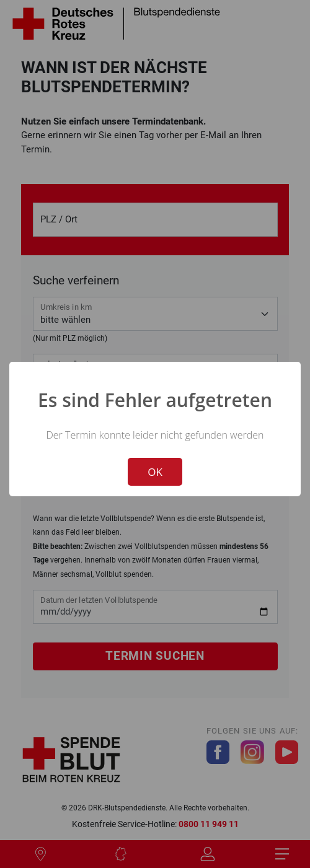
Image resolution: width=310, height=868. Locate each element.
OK (155, 472)
